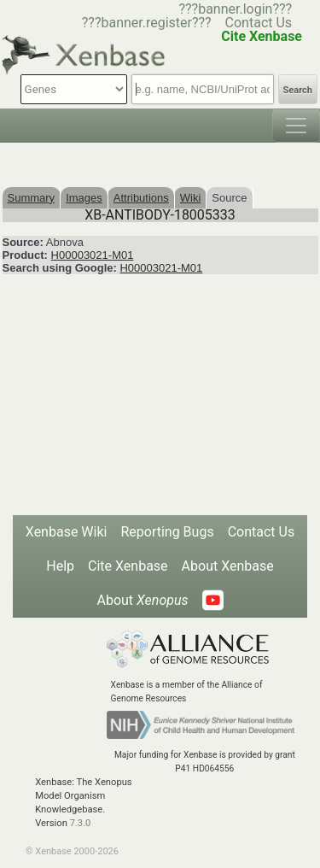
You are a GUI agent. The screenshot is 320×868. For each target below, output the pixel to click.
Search (298, 90)
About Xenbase (228, 566)
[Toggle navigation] (296, 126)
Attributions (141, 198)
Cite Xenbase (128, 566)
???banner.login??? (235, 9)
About (142, 600)
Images (84, 198)
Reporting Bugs (167, 532)
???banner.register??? (147, 23)
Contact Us (259, 23)
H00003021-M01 (93, 255)
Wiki (191, 198)
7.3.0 (81, 823)
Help (60, 566)
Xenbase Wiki (67, 532)
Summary (32, 198)
